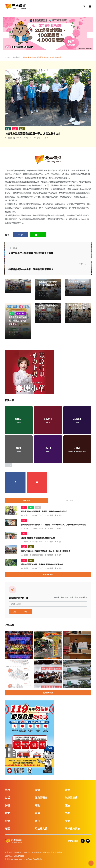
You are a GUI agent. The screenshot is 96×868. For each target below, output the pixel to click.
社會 (8, 129)
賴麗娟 (26, 515)
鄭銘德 (74, 285)
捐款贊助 (18, 852)
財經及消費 (71, 798)
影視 (7, 805)
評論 (38, 507)
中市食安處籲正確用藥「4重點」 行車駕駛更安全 (18, 321)
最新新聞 (16, 57)
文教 (67, 813)
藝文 (7, 813)
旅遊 (7, 821)
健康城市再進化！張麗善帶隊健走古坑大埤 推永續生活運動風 (46, 551)
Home (7, 57)
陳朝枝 (10, 138)
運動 (37, 805)
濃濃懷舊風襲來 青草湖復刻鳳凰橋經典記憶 (38, 538)
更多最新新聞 (48, 575)
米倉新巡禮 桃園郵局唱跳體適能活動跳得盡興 (48, 305)
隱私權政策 (48, 852)
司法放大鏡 (41, 829)
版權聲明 (58, 852)
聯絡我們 (37, 852)
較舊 (83, 264)
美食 (67, 821)
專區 (7, 829)
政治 (11, 313)
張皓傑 (74, 311)
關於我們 (28, 852)
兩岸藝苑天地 (72, 829)
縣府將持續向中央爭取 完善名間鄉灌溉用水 (31, 269)
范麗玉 (26, 529)
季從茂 (44, 311)
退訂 (26, 612)
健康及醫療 (21, 313)
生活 (15, 129)
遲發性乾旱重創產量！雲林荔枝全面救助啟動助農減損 (42, 564)
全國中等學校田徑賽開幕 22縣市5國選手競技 (31, 253)
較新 (13, 248)
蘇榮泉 (44, 288)
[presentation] (6, 35)
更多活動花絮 (48, 693)
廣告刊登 (8, 852)
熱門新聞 (69, 500)
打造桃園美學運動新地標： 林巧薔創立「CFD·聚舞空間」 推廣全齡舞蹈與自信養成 (53, 525)
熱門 (24, 507)
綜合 (22, 129)
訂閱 (14, 612)
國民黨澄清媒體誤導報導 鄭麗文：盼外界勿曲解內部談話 (44, 511)
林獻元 (14, 327)
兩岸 (37, 813)
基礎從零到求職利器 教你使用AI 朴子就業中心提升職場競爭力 (48, 282)
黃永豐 (14, 281)
